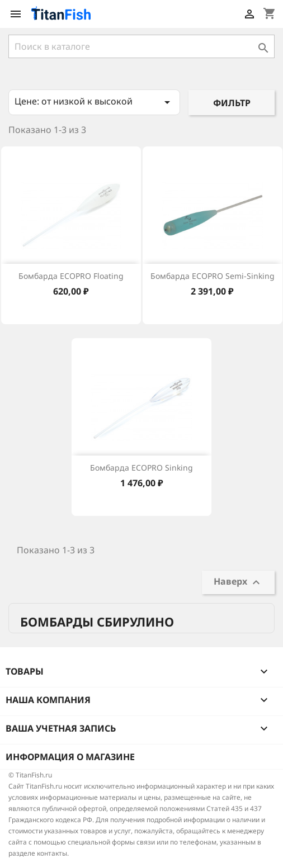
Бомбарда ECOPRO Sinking (141, 468)
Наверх (238, 582)
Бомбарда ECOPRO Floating (71, 276)
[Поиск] (141, 46)
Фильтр (232, 103)
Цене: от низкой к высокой (94, 102)
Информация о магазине (70, 757)
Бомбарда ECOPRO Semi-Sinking (213, 276)
